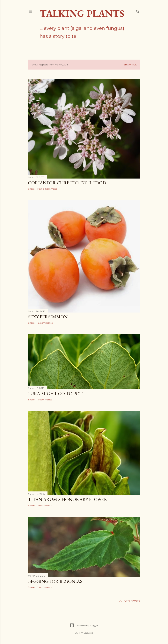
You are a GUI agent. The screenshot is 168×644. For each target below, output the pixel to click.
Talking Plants (82, 13)
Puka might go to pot (55, 393)
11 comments (45, 400)
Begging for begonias (55, 581)
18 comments (45, 323)
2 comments (44, 587)
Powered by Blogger (84, 625)
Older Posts (130, 601)
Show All (130, 65)
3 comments (44, 505)
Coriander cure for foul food (67, 183)
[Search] (138, 11)
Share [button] (31, 189)
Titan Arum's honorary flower (68, 499)
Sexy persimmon (48, 317)
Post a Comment (47, 189)
